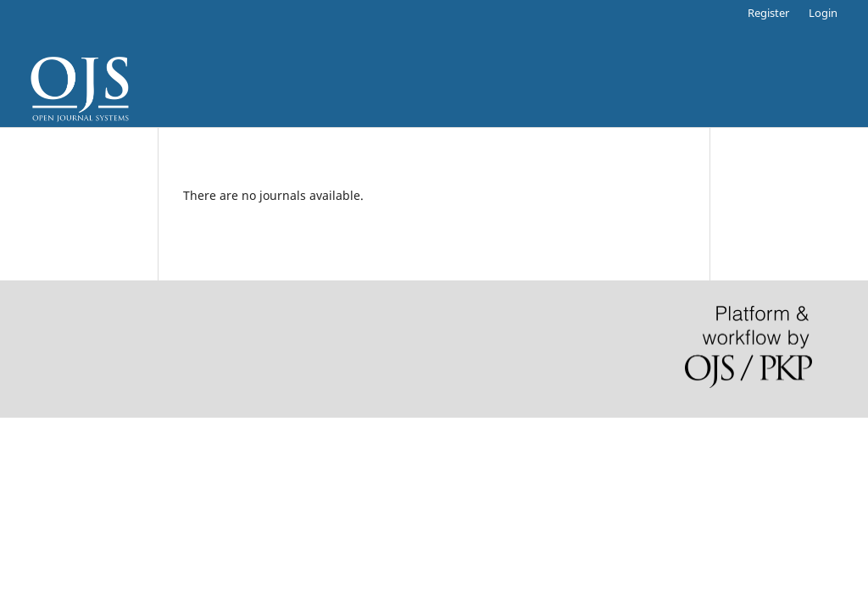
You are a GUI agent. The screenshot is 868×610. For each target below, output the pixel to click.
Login (823, 13)
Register (768, 13)
